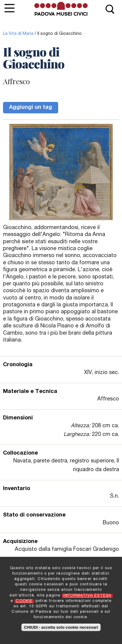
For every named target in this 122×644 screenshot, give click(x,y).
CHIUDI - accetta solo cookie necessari (61, 630)
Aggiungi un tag (31, 108)
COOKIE (24, 604)
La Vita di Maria (18, 34)
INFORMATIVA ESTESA (87, 598)
